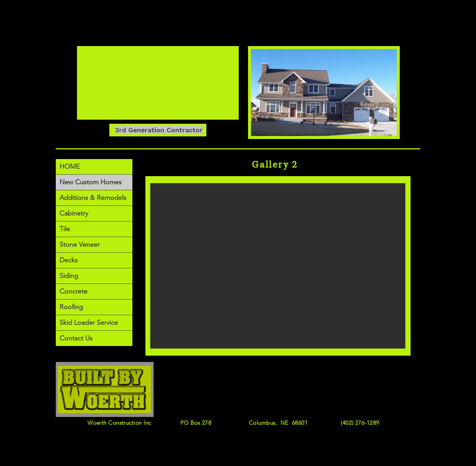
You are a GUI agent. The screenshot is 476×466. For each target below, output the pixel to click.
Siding (69, 276)
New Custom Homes (91, 182)
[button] (278, 266)
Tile (65, 229)
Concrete (73, 291)
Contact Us (76, 338)
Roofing (71, 307)
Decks (69, 260)
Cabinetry (74, 213)
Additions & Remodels (93, 198)
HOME (70, 166)
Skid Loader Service (89, 323)
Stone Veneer (80, 245)
